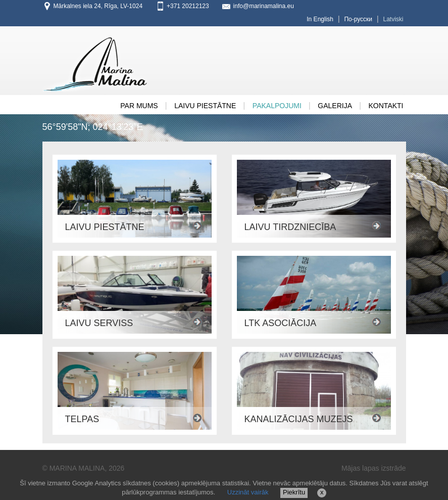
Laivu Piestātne (205, 106)
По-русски (358, 19)
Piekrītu (294, 492)
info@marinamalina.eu (264, 6)
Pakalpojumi (277, 106)
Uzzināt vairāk (248, 492)
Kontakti (386, 106)
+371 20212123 (188, 6)
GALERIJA (335, 106)
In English (320, 19)
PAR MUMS (139, 106)
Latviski (393, 19)
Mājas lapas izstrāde (374, 468)
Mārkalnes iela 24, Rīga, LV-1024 (98, 6)
